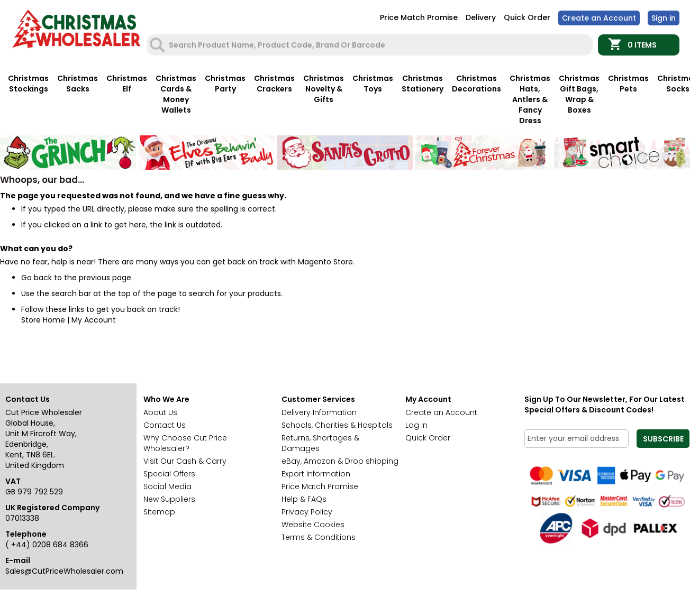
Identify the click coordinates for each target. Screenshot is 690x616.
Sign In (664, 18)
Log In (416, 425)
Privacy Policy (307, 512)
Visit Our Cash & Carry (185, 461)
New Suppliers (169, 499)
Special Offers (169, 474)
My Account (94, 320)
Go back (37, 278)
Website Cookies (313, 525)
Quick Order (527, 17)
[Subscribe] (663, 439)
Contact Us (165, 425)
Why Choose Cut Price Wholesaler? (185, 443)
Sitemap (159, 512)
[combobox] (371, 45)
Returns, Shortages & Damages (320, 443)
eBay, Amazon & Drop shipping (340, 461)
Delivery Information (319, 412)
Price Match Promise (419, 17)
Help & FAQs (304, 499)
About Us (160, 412)
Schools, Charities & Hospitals (337, 425)
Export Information (316, 474)
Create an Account (599, 18)
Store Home (43, 320)
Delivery (481, 17)
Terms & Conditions (319, 537)
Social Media (167, 486)
